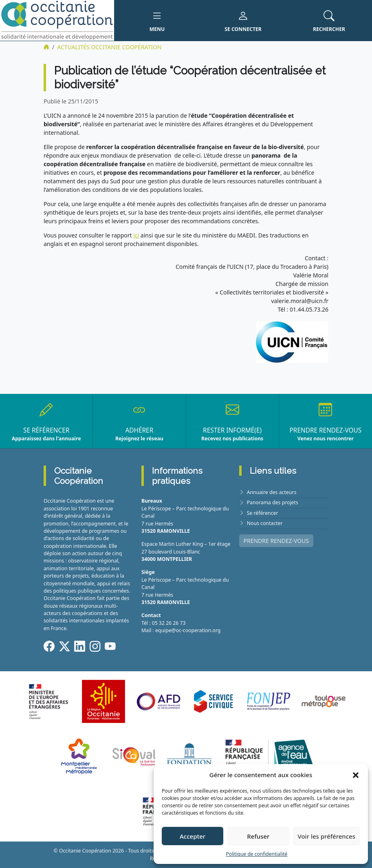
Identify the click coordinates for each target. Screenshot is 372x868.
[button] (356, 775)
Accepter (193, 836)
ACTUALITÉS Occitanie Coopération (109, 47)
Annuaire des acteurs (272, 492)
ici (136, 235)
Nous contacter (265, 523)
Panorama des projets (273, 502)
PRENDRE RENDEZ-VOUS (276, 541)
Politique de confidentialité (257, 854)
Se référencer (263, 513)
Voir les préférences (327, 836)
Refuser (258, 836)
